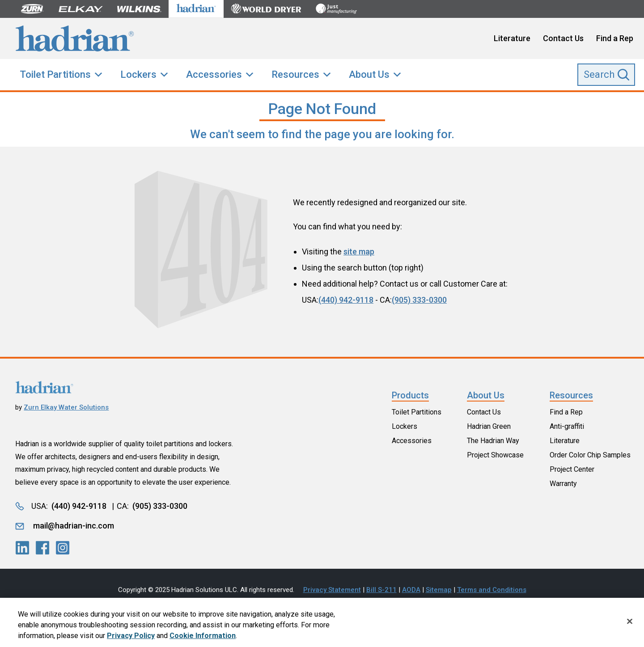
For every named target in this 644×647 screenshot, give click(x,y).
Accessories (214, 74)
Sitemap (439, 590)
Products (410, 395)
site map (359, 252)
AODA (411, 590)
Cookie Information (203, 639)
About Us (369, 74)
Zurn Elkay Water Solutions (66, 407)
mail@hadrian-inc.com (74, 526)
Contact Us (563, 38)
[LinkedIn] (22, 548)
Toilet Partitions (55, 74)
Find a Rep (615, 38)
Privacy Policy (131, 639)
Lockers (138, 74)
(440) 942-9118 (346, 300)
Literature (512, 38)
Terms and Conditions (492, 590)
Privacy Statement (332, 590)
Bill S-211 (381, 590)
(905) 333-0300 (419, 300)
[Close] (630, 624)
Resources (295, 74)
